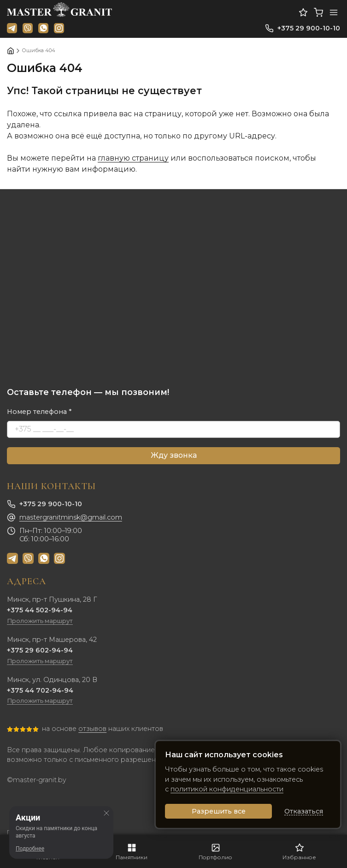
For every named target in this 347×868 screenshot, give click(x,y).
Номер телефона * (39, 412)
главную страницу (133, 158)
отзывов (92, 729)
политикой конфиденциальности (227, 789)
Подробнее (30, 849)
